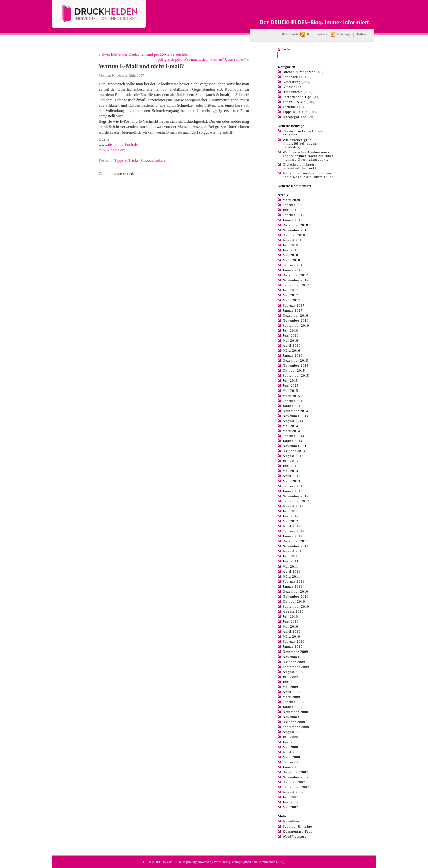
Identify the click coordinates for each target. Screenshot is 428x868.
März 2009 (291, 697)
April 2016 (292, 345)
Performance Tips (297, 97)
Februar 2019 (294, 215)
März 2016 (291, 351)
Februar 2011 (293, 581)
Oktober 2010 (294, 601)
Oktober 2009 (294, 662)
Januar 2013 (293, 491)
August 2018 (293, 240)
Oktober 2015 (294, 371)
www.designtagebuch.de (118, 145)
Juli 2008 (290, 737)
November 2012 (296, 496)
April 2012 (292, 526)
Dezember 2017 (295, 275)
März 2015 (291, 396)
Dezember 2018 (295, 225)
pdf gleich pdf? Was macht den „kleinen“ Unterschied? (202, 59)
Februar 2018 (294, 265)
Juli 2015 (290, 381)
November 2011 (295, 546)
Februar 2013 (294, 486)
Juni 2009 (291, 682)
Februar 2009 (294, 702)
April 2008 (292, 752)
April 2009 (292, 692)
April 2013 (292, 476)
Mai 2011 (290, 566)
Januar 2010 (293, 647)
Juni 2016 (291, 335)
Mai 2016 (290, 340)
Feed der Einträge (297, 826)
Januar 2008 (293, 767)
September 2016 (296, 325)
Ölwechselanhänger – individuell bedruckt (300, 166)
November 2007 (296, 777)
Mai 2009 (290, 687)
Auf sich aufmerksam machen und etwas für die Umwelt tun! (308, 175)
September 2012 (296, 501)
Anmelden (291, 821)
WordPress (221, 862)
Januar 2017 (293, 310)
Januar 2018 (293, 270)
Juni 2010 (291, 622)
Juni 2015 (291, 386)
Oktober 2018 (294, 235)
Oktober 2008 (294, 722)
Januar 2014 (293, 441)
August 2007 (293, 792)
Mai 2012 (290, 521)
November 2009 (296, 657)
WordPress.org (295, 836)
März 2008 (291, 757)
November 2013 (296, 446)
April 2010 (292, 632)
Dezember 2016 (295, 315)
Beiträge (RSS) (241, 862)
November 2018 (296, 230)
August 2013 (293, 456)
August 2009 (293, 672)
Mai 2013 (290, 471)
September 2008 (296, 727)
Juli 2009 (290, 677)
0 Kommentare (153, 160)
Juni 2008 (291, 742)
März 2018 (291, 260)
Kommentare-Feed (298, 831)
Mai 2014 (290, 426)
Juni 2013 (291, 466)
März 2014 (291, 431)
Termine (289, 107)
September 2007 (296, 787)
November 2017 (296, 280)
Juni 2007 (291, 802)
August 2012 (293, 506)
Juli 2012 (290, 511)
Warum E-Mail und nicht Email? (141, 66)
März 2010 (291, 637)
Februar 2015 (294, 401)
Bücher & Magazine (299, 72)
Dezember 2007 (295, 772)
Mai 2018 (290, 255)
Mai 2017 (290, 295)
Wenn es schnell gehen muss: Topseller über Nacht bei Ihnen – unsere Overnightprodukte (308, 156)
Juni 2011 (291, 561)
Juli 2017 (290, 290)
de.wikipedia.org (112, 150)
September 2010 (296, 606)
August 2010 (293, 612)
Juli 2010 (290, 617)
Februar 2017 (294, 305)
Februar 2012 (294, 531)
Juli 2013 (290, 461)
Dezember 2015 (295, 361)
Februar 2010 (294, 642)
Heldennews (292, 92)
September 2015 (296, 376)
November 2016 (296, 320)
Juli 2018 (290, 245)
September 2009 (296, 667)
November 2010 (296, 596)
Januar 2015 (293, 406)
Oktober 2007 (294, 782)
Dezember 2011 (295, 541)
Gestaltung (291, 82)
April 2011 (291, 571)
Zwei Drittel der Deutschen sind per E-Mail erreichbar (145, 54)
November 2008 (296, 717)
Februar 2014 (294, 436)
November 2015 (296, 366)
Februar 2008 (294, 762)
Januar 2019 (293, 220)
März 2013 (291, 481)
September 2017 (296, 285)
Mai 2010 (290, 627)
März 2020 (291, 200)
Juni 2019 (291, 210)
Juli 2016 (290, 330)
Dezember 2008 (295, 712)
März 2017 (291, 300)
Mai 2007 (290, 807)
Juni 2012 (291, 516)
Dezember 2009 (295, 652)
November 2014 (296, 416)
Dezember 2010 (295, 591)
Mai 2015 (290, 391)
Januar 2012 (293, 536)
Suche (286, 49)
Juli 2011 (290, 556)
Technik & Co (294, 102)
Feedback (290, 77)
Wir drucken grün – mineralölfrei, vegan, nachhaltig (300, 143)
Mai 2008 (290, 747)
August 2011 (293, 551)
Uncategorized (294, 117)
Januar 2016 (293, 356)
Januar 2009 (293, 707)
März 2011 (291, 576)
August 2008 (293, 732)
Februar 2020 (294, 205)
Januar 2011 (292, 586)
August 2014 (293, 421)
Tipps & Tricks (126, 160)
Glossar (289, 87)
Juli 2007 (290, 797)
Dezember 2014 (295, 411)
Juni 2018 (291, 250)
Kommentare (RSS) (271, 862)
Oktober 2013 (294, 451)
